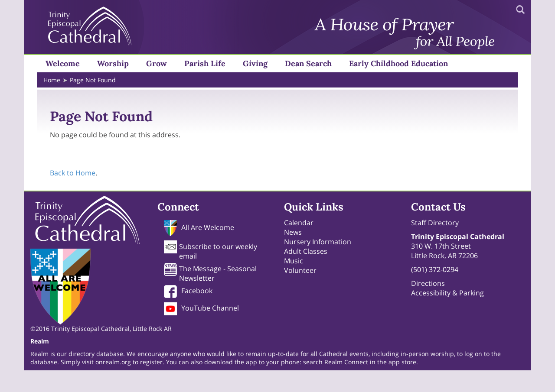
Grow (157, 63)
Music (294, 261)
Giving (255, 63)
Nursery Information (318, 242)
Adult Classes (306, 251)
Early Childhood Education (398, 63)
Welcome (63, 63)
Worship (113, 63)
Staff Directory (435, 223)
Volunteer (300, 270)
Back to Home (73, 173)
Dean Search (308, 63)
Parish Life (205, 63)
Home (52, 80)
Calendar (299, 223)
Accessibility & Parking (447, 293)
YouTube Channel (210, 308)
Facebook (197, 291)
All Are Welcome (208, 227)
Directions (428, 283)
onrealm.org (114, 362)
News (293, 232)
